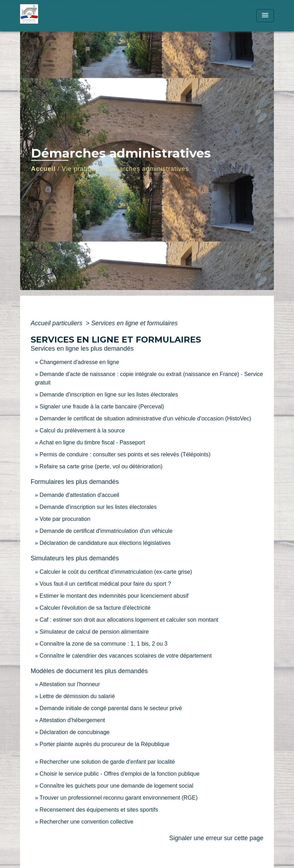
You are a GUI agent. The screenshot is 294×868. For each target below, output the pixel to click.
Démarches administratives (147, 169)
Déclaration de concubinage (74, 732)
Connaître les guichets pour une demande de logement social (116, 786)
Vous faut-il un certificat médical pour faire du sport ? (105, 584)
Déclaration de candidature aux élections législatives (105, 543)
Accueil (43, 169)
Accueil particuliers (57, 323)
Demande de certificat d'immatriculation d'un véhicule (106, 531)
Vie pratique (80, 169)
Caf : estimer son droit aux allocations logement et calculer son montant (129, 620)
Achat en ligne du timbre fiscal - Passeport (92, 442)
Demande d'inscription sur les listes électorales (98, 507)
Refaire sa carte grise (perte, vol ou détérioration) (101, 466)
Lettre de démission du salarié (77, 696)
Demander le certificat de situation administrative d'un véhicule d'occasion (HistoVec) (145, 418)
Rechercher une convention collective (86, 822)
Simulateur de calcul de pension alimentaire (94, 632)
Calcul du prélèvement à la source (82, 430)
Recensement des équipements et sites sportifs (99, 810)
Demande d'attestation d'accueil (79, 495)
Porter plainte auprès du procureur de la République (104, 744)
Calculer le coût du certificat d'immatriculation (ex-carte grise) (116, 572)
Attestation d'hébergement (72, 720)
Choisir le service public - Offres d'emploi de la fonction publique (120, 774)
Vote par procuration (65, 519)
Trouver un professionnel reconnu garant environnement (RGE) (119, 798)
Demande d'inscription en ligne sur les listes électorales (109, 395)
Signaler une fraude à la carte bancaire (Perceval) (102, 407)
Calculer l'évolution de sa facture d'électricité (95, 608)
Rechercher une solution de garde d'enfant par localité (107, 762)
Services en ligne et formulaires (134, 323)
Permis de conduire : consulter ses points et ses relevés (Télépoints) (125, 454)
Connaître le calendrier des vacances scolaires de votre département (125, 656)
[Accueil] (64, 16)
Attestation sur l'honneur (69, 684)
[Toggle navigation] (265, 16)
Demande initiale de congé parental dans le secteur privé (111, 708)
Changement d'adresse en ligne (79, 362)
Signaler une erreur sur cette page (216, 838)
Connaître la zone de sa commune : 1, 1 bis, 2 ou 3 (103, 644)
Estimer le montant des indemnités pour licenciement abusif (114, 596)
